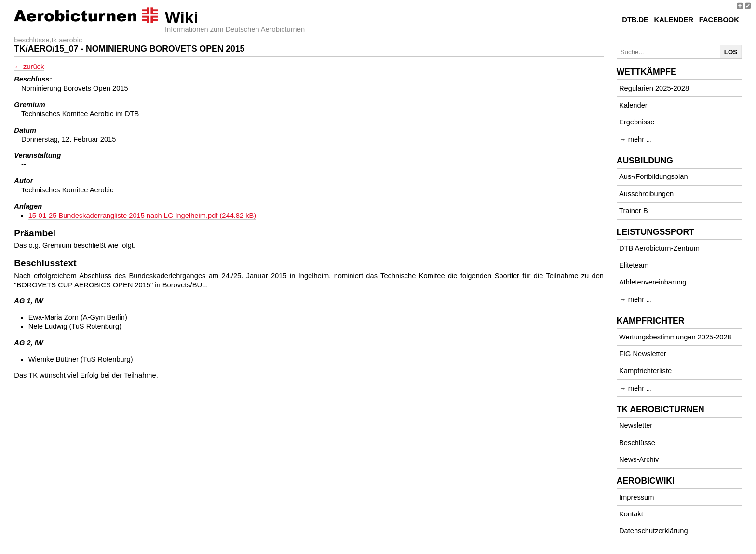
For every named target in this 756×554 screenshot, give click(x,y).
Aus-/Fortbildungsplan (654, 176)
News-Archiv (639, 459)
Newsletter (636, 425)
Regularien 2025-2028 (654, 88)
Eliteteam (634, 265)
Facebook (719, 20)
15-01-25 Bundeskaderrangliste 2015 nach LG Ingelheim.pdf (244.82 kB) (142, 216)
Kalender (674, 20)
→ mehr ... (635, 139)
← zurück (29, 67)
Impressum (636, 497)
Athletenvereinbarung (653, 282)
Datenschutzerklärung (654, 531)
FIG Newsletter (643, 354)
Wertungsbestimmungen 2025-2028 (675, 337)
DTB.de (635, 20)
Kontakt (631, 514)
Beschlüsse (637, 443)
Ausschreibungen (646, 194)
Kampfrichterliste (645, 371)
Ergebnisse (637, 122)
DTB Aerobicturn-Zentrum (659, 248)
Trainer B (634, 211)
